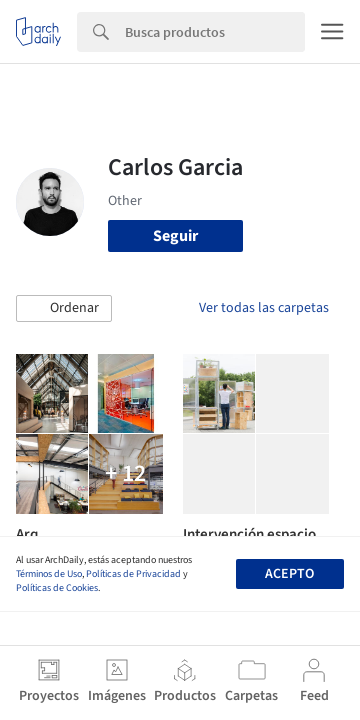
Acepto (289, 574)
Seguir (175, 236)
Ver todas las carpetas (264, 308)
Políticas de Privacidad (133, 574)
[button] (64, 309)
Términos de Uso (49, 574)
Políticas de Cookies (57, 588)
